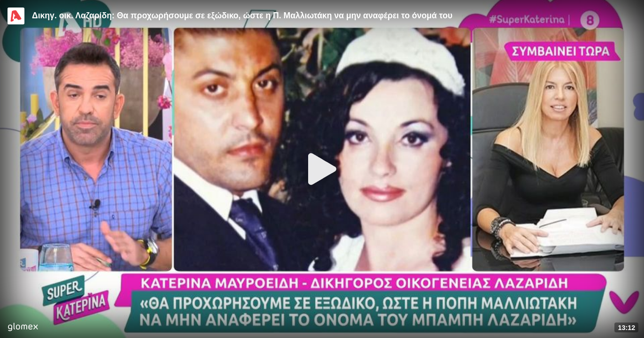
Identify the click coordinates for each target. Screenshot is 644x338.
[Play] (322, 169)
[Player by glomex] (23, 328)
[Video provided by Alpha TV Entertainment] (16, 16)
